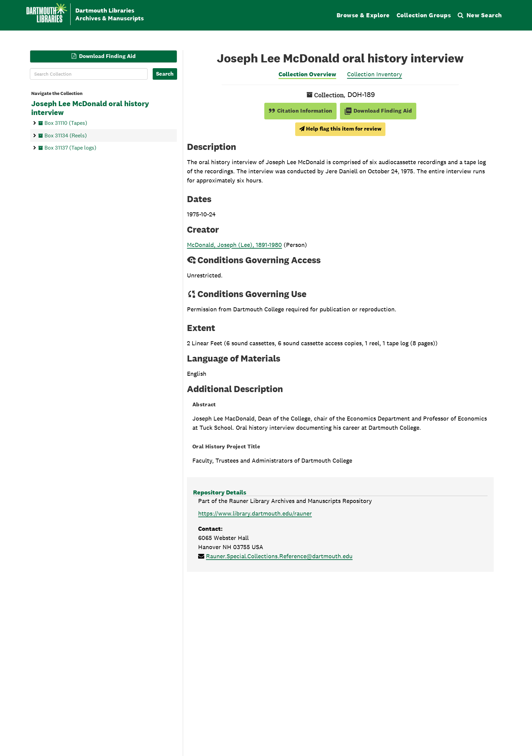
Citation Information (300, 111)
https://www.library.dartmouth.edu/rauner (255, 513)
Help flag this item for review (340, 129)
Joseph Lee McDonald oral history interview (90, 108)
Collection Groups (424, 15)
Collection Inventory (375, 74)
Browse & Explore (363, 15)
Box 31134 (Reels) (66, 135)
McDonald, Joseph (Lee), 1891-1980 (234, 245)
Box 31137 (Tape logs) (70, 148)
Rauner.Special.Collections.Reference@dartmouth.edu (279, 556)
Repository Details (220, 492)
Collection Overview (307, 74)
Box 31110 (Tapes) (66, 123)
